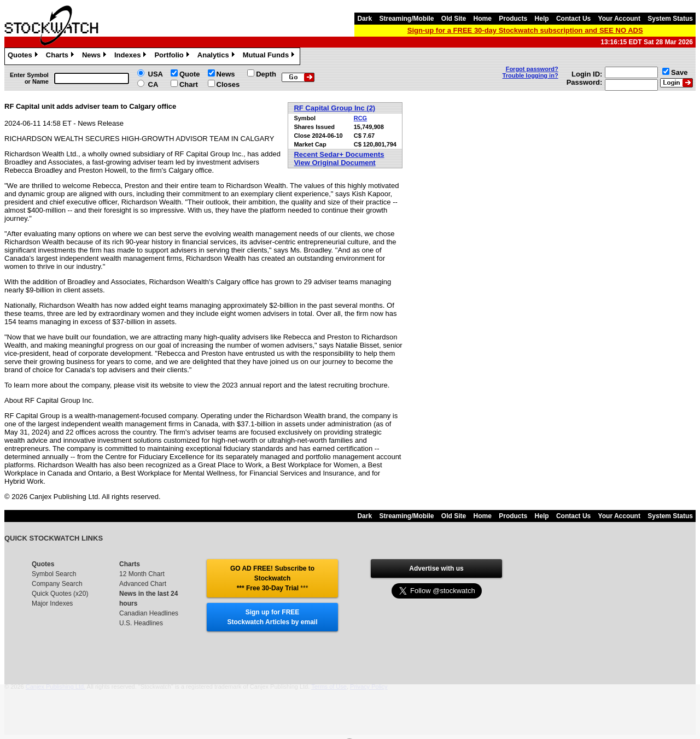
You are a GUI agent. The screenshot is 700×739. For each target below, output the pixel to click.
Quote (190, 74)
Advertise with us (436, 568)
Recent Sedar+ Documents (339, 154)
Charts (61, 56)
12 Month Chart (142, 574)
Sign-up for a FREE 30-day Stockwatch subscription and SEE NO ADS (525, 30)
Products (513, 19)
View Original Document (334, 163)
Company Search (57, 584)
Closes (228, 84)
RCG (360, 118)
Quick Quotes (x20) (60, 594)
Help (542, 19)
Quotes (24, 56)
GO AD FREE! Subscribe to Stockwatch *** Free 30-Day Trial (272, 578)
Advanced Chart (143, 584)
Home (483, 19)
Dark (364, 19)
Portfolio (173, 56)
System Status (670, 19)
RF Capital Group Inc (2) (334, 108)
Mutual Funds (270, 56)
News (95, 56)
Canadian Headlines (149, 613)
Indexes (132, 56)
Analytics (217, 56)
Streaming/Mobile (406, 19)
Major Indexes (52, 603)
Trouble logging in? (530, 75)
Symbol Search (54, 574)
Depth (266, 74)
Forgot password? (532, 69)
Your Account (619, 19)
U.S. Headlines (141, 623)
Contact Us (573, 19)
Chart (189, 84)
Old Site (454, 19)
